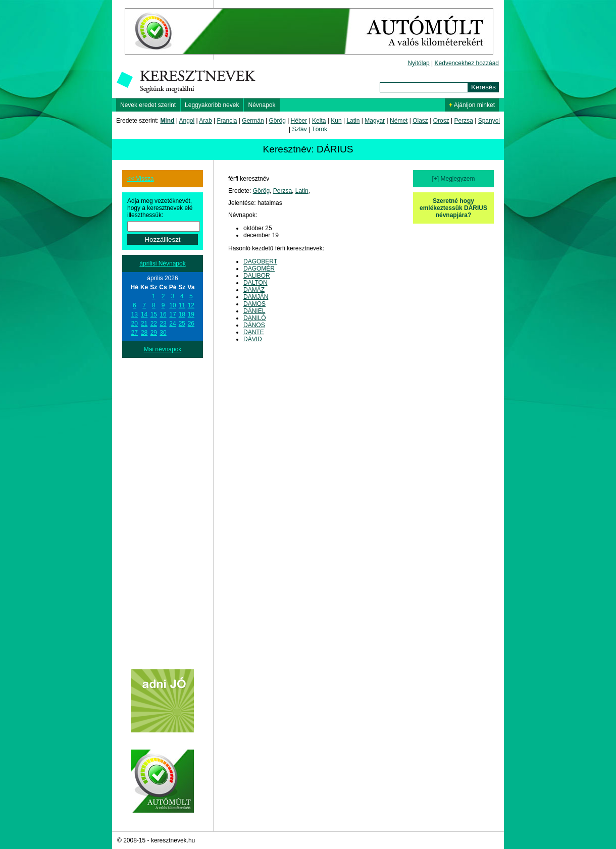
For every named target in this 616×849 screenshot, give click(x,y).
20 (135, 324)
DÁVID (253, 339)
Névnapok (262, 105)
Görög (277, 121)
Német (399, 121)
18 (182, 314)
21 (144, 324)
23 (163, 324)
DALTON (255, 283)
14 (144, 314)
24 (172, 324)
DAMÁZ (254, 290)
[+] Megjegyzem (453, 179)
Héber (299, 121)
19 (191, 314)
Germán (253, 121)
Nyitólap (418, 63)
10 (172, 305)
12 (191, 305)
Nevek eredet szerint (148, 105)
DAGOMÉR (259, 269)
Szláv (299, 129)
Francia (227, 121)
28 (144, 333)
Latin (353, 121)
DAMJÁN (256, 297)
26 (191, 324)
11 (182, 305)
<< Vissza (140, 179)
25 (182, 324)
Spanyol (489, 121)
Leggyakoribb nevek (212, 105)
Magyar (375, 121)
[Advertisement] (163, 509)
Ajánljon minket (472, 105)
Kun (336, 121)
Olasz (420, 121)
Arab (205, 121)
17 (172, 314)
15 (154, 314)
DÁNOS (254, 325)
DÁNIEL (254, 311)
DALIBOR (257, 276)
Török (319, 129)
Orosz (441, 121)
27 (135, 333)
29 (154, 333)
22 (154, 324)
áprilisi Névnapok (162, 263)
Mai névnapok (163, 349)
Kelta (319, 121)
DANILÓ (255, 318)
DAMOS (254, 304)
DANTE (254, 332)
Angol (187, 121)
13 (135, 314)
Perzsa (463, 121)
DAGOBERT (260, 261)
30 (163, 333)
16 (163, 314)
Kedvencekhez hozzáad (467, 63)
